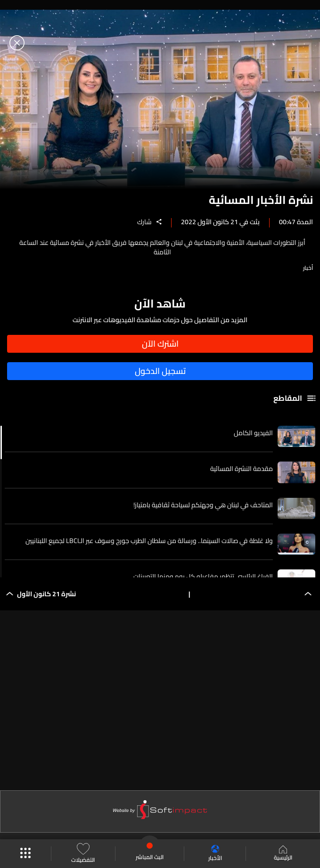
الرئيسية (283, 854)
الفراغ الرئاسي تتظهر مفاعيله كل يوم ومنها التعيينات (203, 576)
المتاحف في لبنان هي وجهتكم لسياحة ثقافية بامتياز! (203, 505)
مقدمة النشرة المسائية (242, 469)
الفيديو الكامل (253, 433)
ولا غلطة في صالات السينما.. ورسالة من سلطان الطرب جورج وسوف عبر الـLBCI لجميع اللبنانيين (149, 541)
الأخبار (215, 854)
